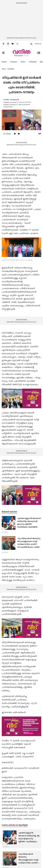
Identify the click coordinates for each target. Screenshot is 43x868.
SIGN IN (38, 44)
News (23, 62)
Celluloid (33, 62)
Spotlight (11, 69)
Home (4, 62)
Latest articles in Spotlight (15, 825)
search (31, 44)
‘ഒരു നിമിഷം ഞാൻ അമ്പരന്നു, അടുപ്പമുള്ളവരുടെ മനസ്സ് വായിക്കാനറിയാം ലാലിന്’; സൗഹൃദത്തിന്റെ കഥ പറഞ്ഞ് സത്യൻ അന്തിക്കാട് (29, 544)
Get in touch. (32, 38)
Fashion (14, 62)
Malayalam (19, 56)
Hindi (27, 56)
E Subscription (39, 53)
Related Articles (9, 512)
